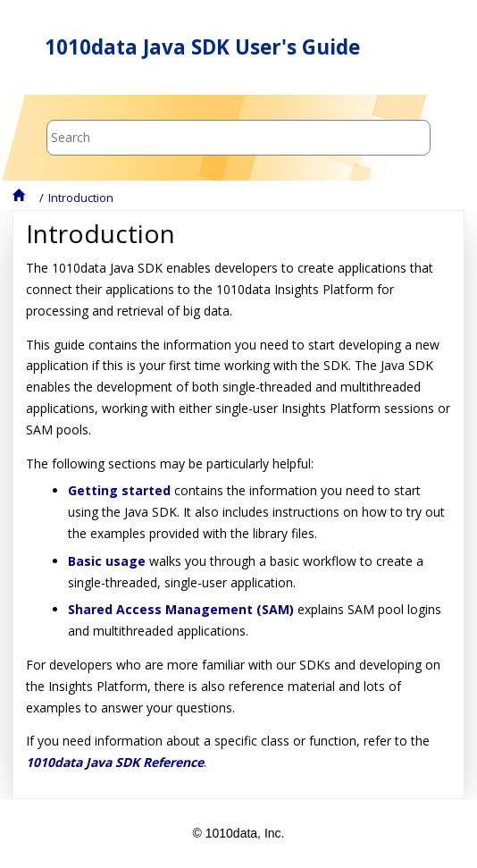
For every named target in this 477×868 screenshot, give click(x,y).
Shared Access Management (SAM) (181, 609)
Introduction (81, 198)
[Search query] (238, 137)
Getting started (119, 490)
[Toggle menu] (435, 47)
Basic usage (107, 561)
